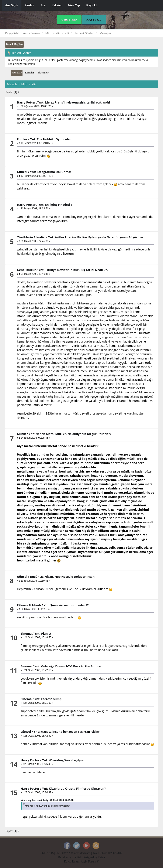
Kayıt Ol (92, 5)
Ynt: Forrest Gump (48, 699)
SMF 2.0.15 (47, 853)
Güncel (22, 172)
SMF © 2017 (63, 853)
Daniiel (77, 857)
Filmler (22, 139)
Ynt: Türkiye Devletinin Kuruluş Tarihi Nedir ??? (73, 270)
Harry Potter (26, 102)
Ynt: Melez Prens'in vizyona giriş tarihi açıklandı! (74, 102)
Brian (102, 857)
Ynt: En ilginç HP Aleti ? (55, 205)
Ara (43, 5)
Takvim (57, 5)
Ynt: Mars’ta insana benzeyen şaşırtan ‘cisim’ (67, 732)
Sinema (26, 634)
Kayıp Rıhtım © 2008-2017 (107, 853)
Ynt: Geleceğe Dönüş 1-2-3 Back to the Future (67, 666)
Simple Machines (81, 853)
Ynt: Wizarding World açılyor (63, 760)
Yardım (29, 5)
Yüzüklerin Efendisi (31, 237)
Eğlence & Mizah (29, 605)
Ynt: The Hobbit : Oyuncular (51, 139)
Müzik (21, 434)
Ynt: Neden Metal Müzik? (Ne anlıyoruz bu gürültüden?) (70, 434)
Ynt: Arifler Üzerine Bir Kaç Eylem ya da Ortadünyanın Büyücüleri (96, 237)
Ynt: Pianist (43, 634)
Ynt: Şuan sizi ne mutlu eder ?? (66, 605)
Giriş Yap (74, 5)
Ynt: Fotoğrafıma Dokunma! (50, 172)
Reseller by (65, 857)
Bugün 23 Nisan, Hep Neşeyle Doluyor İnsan (62, 577)
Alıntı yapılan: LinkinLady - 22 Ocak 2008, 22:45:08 (47, 800)
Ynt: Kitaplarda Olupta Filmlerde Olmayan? (74, 789)
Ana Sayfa (12, 5)
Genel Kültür (26, 270)
